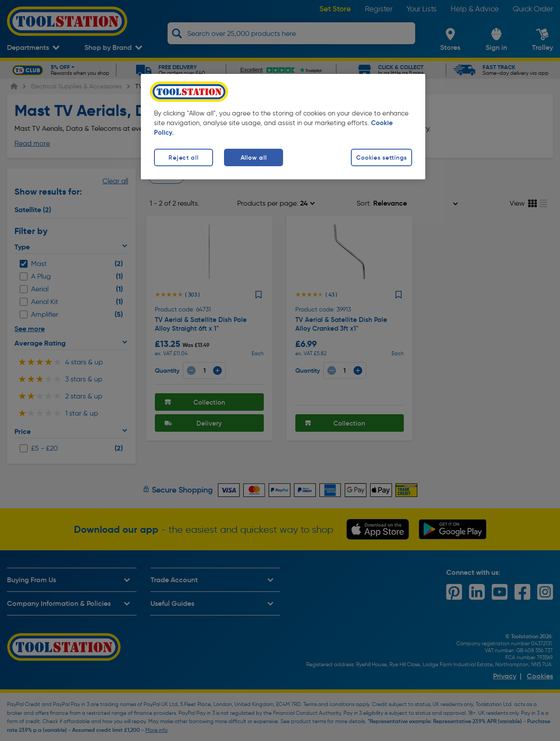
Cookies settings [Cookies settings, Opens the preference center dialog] (381, 157)
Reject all (183, 157)
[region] (283, 127)
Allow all (254, 157)
